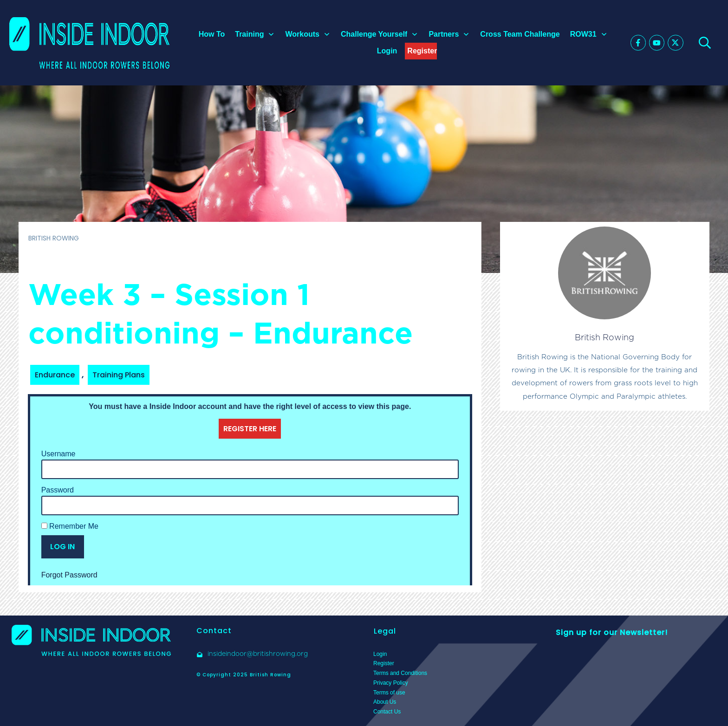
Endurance (55, 375)
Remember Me (70, 526)
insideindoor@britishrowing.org (258, 654)
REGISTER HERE (250, 429)
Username (58, 454)
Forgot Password (69, 575)
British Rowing (604, 337)
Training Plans (119, 375)
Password (58, 490)
